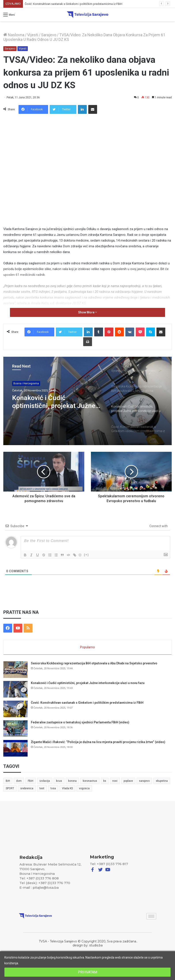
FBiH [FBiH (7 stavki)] (31, 781)
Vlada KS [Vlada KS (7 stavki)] (67, 788)
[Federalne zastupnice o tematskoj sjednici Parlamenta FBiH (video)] (15, 729)
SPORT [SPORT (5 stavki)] (10, 788)
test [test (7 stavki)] (42, 788)
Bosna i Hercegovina (26, 383)
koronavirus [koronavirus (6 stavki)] (90, 781)
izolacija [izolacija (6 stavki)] (45, 781)
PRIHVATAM (87, 972)
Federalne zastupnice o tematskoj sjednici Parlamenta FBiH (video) (80, 722)
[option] (87, 401)
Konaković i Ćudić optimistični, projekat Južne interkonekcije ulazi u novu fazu (71, 4)
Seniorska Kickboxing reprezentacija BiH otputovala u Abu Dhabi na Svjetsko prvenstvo (94, 663)
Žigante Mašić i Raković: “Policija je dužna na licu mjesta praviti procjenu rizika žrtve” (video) (98, 742)
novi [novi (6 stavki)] (115, 781)
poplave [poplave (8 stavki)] (128, 781)
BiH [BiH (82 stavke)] (8, 781)
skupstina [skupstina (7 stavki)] (162, 781)
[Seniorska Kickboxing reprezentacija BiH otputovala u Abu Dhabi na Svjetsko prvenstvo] (15, 670)
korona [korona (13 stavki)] (72, 781)
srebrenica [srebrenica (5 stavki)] (27, 788)
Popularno (87, 647)
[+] (87, 555)
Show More (88, 312)
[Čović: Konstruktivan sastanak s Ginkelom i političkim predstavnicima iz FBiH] (15, 709)
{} (80, 555)
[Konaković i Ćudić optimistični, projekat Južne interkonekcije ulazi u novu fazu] (15, 689)
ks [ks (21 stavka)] (105, 781)
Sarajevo (49, 35)
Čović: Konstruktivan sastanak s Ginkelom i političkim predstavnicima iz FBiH (87, 703)
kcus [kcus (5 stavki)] (59, 781)
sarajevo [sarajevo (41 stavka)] (144, 781)
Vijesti (33, 35)
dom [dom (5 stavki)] (19, 781)
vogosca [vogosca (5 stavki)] (84, 788)
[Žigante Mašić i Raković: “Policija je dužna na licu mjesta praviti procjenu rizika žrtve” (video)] (15, 748)
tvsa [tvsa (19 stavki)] (53, 788)
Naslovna (14, 35)
